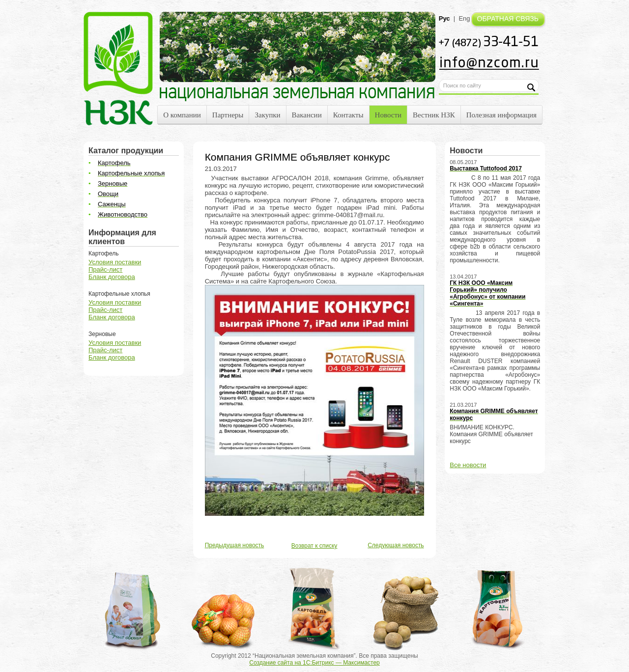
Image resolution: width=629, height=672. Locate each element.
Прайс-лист (105, 269)
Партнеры (228, 115)
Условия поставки (115, 262)
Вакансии (307, 115)
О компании (182, 115)
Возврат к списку (314, 546)
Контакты (348, 115)
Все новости (468, 465)
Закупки (267, 115)
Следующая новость (396, 545)
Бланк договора (112, 277)
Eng (464, 18)
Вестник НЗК (434, 115)
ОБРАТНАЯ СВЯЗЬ (508, 19)
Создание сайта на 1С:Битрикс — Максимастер (314, 663)
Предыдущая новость (235, 545)
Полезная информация (501, 115)
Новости (388, 115)
